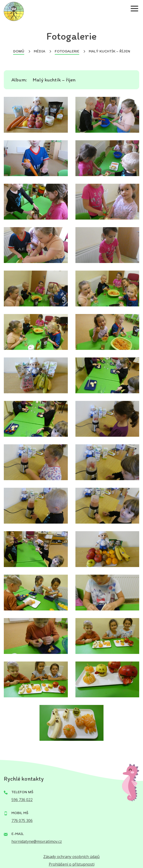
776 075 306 (22, 821)
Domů (19, 51)
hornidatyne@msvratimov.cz (37, 841)
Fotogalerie (67, 51)
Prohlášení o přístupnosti (72, 864)
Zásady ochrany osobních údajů (71, 857)
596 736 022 (22, 800)
